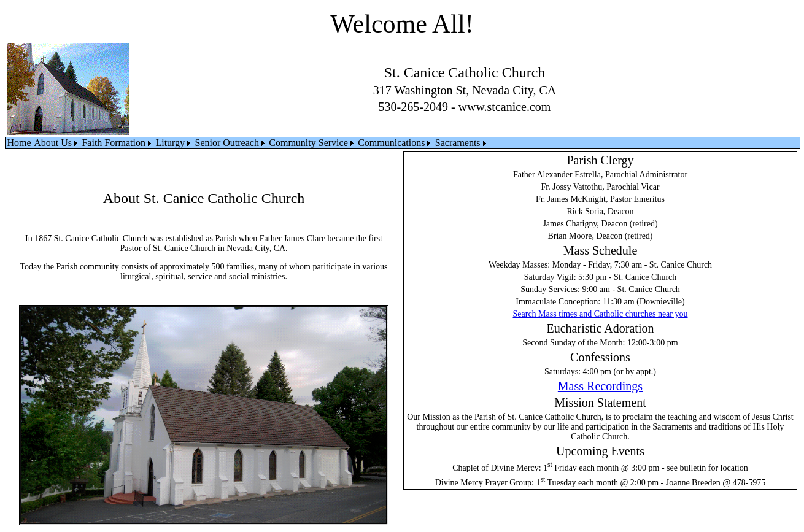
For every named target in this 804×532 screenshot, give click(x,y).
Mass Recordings (600, 386)
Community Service (308, 143)
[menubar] (247, 143)
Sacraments (458, 143)
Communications (391, 143)
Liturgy (170, 143)
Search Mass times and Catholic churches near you (601, 314)
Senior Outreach (227, 143)
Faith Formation (114, 143)
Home (19, 143)
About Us (53, 143)
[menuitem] (19, 143)
